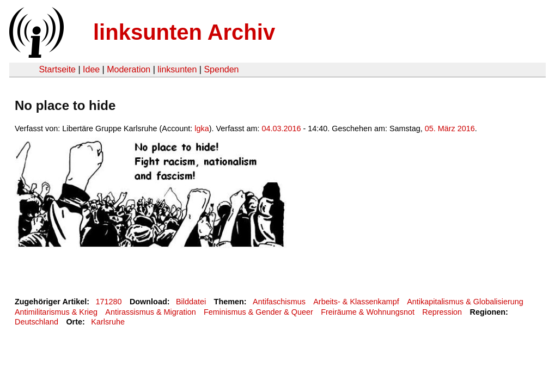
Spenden (221, 69)
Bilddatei (191, 302)
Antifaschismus (279, 302)
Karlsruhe (108, 322)
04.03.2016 (282, 128)
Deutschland (36, 322)
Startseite (57, 69)
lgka (202, 128)
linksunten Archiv (184, 32)
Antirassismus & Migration (150, 312)
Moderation (129, 69)
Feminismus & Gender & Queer (258, 312)
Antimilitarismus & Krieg (56, 312)
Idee (91, 69)
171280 (109, 302)
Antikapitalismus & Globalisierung (465, 302)
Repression (442, 312)
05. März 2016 (450, 128)
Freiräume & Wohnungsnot (368, 312)
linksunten (177, 69)
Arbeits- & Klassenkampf (356, 302)
